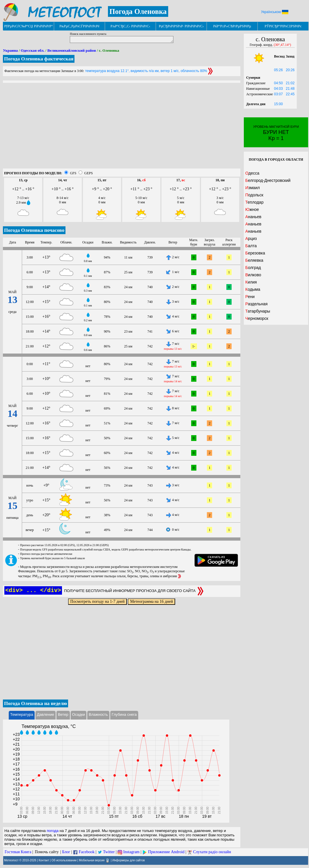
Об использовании (64, 860)
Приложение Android (166, 852)
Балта (251, 246)
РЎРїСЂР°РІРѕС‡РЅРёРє (283, 26)
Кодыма (253, 289)
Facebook (86, 852)
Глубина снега (124, 714)
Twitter (109, 852)
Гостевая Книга (18, 852)
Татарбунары (258, 311)
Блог (66, 852)
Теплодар (254, 202)
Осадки (79, 714)
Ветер (63, 714)
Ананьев (253, 217)
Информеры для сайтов (128, 860)
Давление (46, 714)
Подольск (254, 195)
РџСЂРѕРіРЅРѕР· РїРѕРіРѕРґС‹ (181, 26)
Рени (250, 297)
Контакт (44, 860)
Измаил (253, 188)
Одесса (252, 173)
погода (53, 831)
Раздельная (256, 304)
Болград (253, 268)
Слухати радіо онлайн (212, 852)
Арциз (251, 238)
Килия (251, 282)
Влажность (98, 714)
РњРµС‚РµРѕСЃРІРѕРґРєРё (79, 26)
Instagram (132, 852)
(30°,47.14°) (283, 45)
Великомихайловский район (72, 50)
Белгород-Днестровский (268, 180)
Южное (252, 209)
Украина (10, 50)
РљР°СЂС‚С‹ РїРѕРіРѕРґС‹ (130, 26)
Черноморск (257, 318)
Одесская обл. (32, 50)
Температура (22, 714)
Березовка (255, 253)
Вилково (253, 275)
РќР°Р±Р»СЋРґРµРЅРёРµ (232, 26)
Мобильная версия (92, 860)
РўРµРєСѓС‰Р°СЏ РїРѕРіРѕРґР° (28, 26)
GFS (73, 173)
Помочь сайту (47, 852)
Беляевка (254, 260)
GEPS (88, 173)
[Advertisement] (122, 128)
